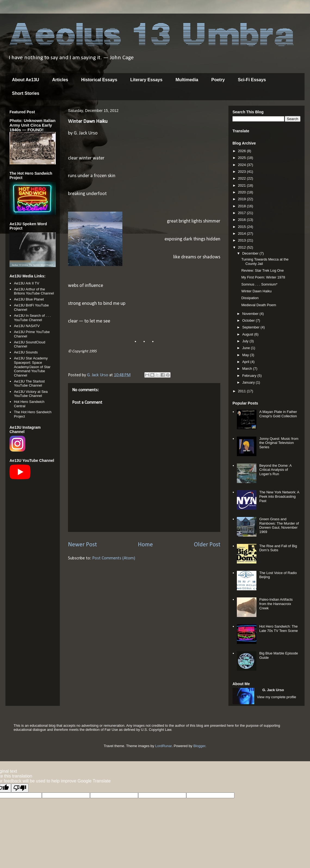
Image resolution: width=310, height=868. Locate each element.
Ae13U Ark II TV (27, 283)
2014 (242, 234)
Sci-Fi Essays (252, 80)
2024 (242, 165)
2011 (242, 391)
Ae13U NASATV (27, 326)
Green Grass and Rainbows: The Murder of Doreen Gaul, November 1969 (279, 525)
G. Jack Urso (273, 690)
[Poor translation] (20, 788)
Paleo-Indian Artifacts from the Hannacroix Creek (276, 604)
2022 (242, 178)
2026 (242, 151)
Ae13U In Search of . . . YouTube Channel (32, 318)
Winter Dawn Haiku (256, 291)
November (251, 314)
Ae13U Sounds (26, 352)
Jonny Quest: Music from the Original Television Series (279, 443)
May (246, 355)
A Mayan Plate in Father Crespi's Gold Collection (278, 414)
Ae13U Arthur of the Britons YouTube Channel (34, 291)
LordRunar (164, 746)
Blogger (199, 746)
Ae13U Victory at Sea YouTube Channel (31, 394)
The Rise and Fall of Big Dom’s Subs (278, 548)
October (249, 320)
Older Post (207, 545)
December (251, 253)
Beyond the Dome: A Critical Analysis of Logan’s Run (275, 470)
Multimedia (187, 80)
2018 (242, 206)
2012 (242, 247)
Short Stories (26, 93)
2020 (242, 192)
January (249, 382)
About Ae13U (26, 80)
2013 (242, 240)
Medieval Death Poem (259, 305)
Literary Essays (146, 80)
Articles (60, 80)
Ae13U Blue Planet (29, 299)
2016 (242, 220)
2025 (242, 158)
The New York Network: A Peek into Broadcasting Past (279, 496)
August (248, 334)
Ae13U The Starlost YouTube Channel (29, 383)
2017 (242, 213)
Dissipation (250, 298)
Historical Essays (99, 80)
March (248, 369)
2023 (242, 172)
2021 (242, 185)
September (251, 327)
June (247, 348)
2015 (242, 227)
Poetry (218, 80)
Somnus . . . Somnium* (259, 284)
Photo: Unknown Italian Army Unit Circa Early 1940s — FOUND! (32, 125)
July (246, 341)
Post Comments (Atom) (114, 558)
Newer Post (82, 545)
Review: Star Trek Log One (262, 270)
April (246, 362)
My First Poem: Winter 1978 (263, 277)
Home (145, 545)
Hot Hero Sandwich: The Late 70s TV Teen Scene (278, 629)
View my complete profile (277, 697)
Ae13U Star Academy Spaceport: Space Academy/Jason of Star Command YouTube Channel (32, 367)
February (250, 376)
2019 (242, 199)
